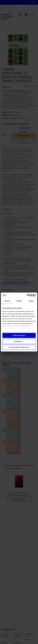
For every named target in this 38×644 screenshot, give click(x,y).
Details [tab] (19, 301)
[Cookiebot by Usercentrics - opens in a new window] (27, 295)
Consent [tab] (7, 301)
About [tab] (31, 301)
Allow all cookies (19, 335)
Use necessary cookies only (19, 347)
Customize (19, 341)
